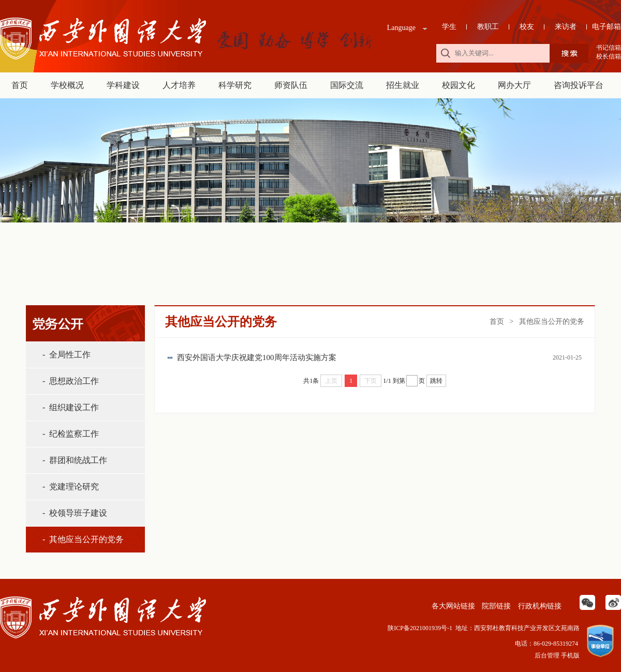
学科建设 (123, 85)
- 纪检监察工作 (71, 434)
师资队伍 (291, 85)
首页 (20, 85)
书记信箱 (609, 48)
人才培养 (179, 85)
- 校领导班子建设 (75, 513)
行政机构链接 (539, 606)
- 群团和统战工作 (75, 460)
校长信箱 (609, 56)
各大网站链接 (452, 606)
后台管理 (547, 655)
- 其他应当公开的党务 (83, 539)
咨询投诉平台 (579, 85)
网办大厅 (514, 85)
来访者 (566, 27)
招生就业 (403, 85)
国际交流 (347, 85)
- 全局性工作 (66, 355)
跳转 (436, 381)
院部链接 (496, 606)
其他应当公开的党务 (552, 322)
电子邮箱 (607, 27)
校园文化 (459, 85)
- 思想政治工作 (71, 381)
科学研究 (235, 85)
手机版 (570, 655)
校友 (527, 27)
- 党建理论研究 (71, 487)
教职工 (488, 27)
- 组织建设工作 (71, 407)
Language (401, 28)
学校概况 (67, 85)
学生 (449, 27)
